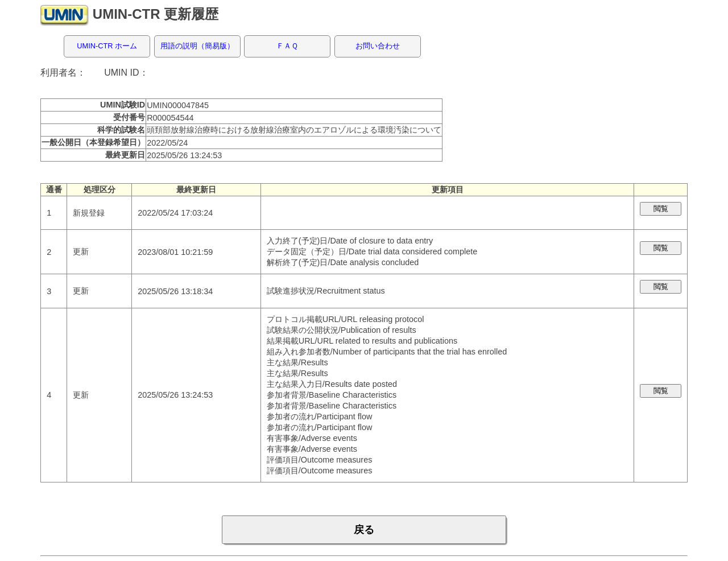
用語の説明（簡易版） (197, 46)
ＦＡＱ (287, 46)
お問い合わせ (378, 46)
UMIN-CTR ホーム (107, 46)
